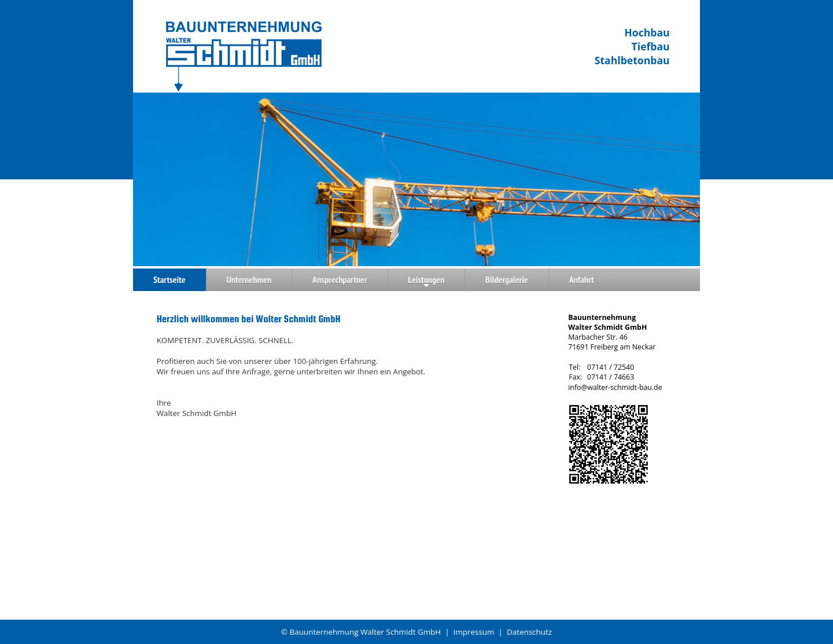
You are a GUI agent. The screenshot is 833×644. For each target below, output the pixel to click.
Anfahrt (582, 279)
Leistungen (427, 282)
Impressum (474, 632)
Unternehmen (249, 279)
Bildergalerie (507, 279)
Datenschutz (529, 632)
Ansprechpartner (340, 279)
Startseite (169, 279)
